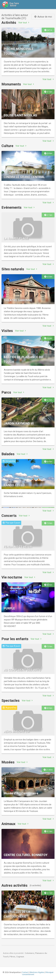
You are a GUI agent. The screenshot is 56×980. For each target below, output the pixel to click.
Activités (9, 23)
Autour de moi (43, 17)
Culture (7, 146)
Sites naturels (13, 269)
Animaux (8, 824)
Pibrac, (13, 957)
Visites (7, 331)
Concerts (9, 516)
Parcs (6, 392)
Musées (8, 762)
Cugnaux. (20, 957)
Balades (8, 454)
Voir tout (24, 23)
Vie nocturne (12, 577)
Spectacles (11, 701)
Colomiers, (30, 953)
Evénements (11, 207)
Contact (25, 972)
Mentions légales (37, 972)
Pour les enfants (15, 639)
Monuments (11, 84)
